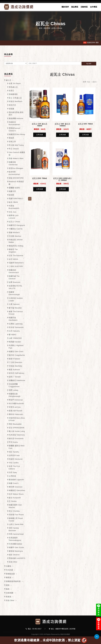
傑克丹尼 (12, 105)
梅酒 (8, 589)
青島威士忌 (13, 87)
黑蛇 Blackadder (15, 424)
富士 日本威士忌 (15, 98)
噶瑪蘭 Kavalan (15, 342)
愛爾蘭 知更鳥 (14, 188)
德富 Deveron (14, 555)
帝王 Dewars (14, 149)
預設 (90, 82)
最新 (95, 82)
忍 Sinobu (13, 501)
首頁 (40, 28)
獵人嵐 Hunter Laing (17, 431)
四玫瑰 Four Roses (16, 515)
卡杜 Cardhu (14, 463)
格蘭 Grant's (14, 483)
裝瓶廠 (11, 109)
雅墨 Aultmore (14, 370)
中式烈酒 (9, 570)
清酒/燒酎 (10, 593)
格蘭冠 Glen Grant (16, 352)
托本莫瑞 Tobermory (17, 435)
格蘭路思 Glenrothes (17, 490)
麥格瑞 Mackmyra (16, 551)
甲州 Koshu (13, 442)
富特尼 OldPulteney (17, 373)
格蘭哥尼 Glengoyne (17, 225)
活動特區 (84, 7)
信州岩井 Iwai (14, 455)
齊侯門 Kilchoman (16, 400)
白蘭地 (8, 566)
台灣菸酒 (12, 476)
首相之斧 (12, 142)
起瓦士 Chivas (14, 222)
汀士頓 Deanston (15, 362)
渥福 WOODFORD (16, 178)
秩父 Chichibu (14, 511)
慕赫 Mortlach (14, 232)
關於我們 (65, 7)
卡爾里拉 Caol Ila (16, 229)
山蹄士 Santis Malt (16, 524)
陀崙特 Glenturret (16, 459)
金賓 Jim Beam (15, 83)
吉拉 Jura (13, 212)
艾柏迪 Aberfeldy (15, 366)
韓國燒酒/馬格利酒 (13, 581)
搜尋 (89, 64)
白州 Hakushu (14, 331)
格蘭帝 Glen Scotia (16, 547)
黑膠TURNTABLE (16, 199)
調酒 (8, 585)
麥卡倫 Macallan (15, 308)
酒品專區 (75, 7)
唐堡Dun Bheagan (16, 168)
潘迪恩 (11, 138)
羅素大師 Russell (15, 411)
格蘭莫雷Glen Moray (17, 134)
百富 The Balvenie (16, 256)
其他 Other (13, 562)
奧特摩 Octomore (16, 487)
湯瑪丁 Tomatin (15, 377)
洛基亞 (11, 91)
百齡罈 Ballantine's (16, 263)
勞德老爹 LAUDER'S (17, 558)
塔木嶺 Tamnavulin (16, 327)
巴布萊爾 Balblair (16, 544)
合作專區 (94, 7)
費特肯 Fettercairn (16, 414)
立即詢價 (40, 183)
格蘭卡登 (12, 191)
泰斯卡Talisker (14, 359)
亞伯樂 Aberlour (15, 236)
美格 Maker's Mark (16, 158)
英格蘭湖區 (13, 94)
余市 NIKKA (13, 259)
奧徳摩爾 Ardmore (16, 118)
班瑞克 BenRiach (16, 101)
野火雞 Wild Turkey (16, 145)
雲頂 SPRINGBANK (17, 428)
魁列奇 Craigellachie (17, 355)
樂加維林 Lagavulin (16, 480)
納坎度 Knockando (16, 439)
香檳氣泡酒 (10, 574)
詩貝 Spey (13, 472)
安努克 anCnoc (15, 407)
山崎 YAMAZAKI (15, 338)
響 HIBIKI (12, 335)
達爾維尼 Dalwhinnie (17, 380)
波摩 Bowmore (15, 282)
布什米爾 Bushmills (16, 404)
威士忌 (8, 80)
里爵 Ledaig (13, 390)
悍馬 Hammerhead (16, 534)
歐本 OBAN (13, 202)
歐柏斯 (11, 195)
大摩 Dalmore (14, 304)
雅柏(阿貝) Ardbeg (16, 246)
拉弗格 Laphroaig (16, 324)
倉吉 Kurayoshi (15, 498)
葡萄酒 (8, 578)
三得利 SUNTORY (16, 266)
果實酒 (8, 597)
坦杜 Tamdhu (14, 452)
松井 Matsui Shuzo (16, 494)
